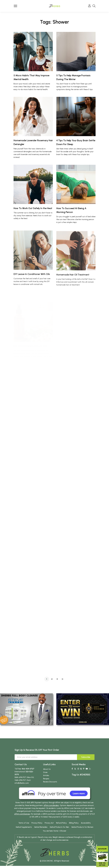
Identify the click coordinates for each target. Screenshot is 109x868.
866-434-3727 (28, 769)
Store (45, 772)
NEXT (62, 679)
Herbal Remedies (41, 827)
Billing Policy (74, 823)
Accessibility (86, 823)
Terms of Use (24, 823)
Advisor (102, 849)
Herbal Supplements (24, 827)
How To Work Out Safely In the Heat (33, 220)
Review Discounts (50, 782)
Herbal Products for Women (82, 827)
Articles (46, 775)
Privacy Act (49, 823)
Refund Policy (61, 823)
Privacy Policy (37, 823)
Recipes (46, 779)
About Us (47, 769)
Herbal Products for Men (59, 827)
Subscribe (86, 757)
